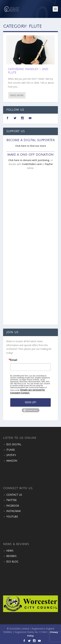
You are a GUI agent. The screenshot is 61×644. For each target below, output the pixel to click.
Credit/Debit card (32, 164)
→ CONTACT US (13, 495)
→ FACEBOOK (11, 506)
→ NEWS (8, 551)
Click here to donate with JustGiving (29, 160)
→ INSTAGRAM (12, 511)
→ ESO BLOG (11, 562)
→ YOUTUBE (10, 517)
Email (14, 360)
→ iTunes (9, 450)
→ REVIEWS (10, 556)
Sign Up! (30, 402)
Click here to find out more (31, 146)
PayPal (49, 164)
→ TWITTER (10, 500)
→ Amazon (10, 461)
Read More (17, 95)
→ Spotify (10, 455)
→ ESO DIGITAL (12, 445)
